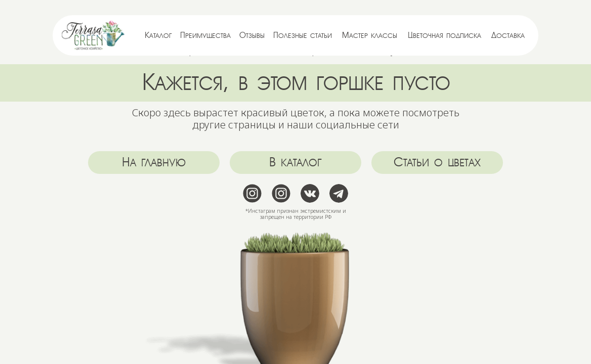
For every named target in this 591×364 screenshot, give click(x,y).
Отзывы (252, 35)
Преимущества (205, 35)
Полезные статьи (303, 35)
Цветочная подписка (445, 35)
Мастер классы (370, 35)
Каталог (158, 35)
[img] (93, 35)
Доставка (508, 35)
